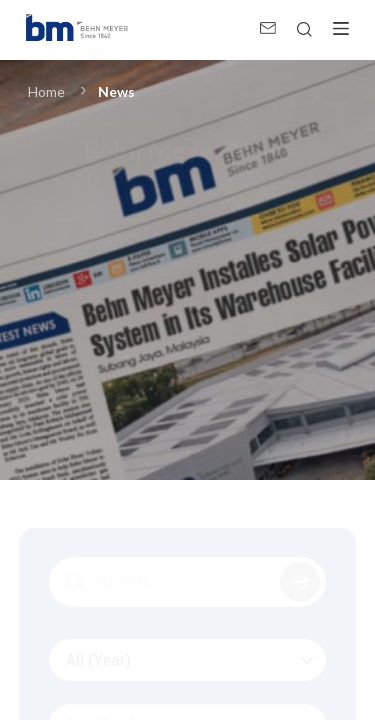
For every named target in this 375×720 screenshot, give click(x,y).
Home (46, 91)
